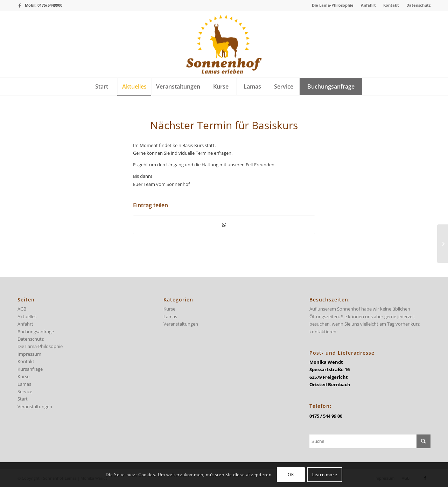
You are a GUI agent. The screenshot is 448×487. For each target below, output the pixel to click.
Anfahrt (368, 5)
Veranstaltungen (35, 406)
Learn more (325, 475)
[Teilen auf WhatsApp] (224, 225)
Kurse (23, 376)
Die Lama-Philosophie (333, 5)
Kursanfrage (30, 369)
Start (23, 399)
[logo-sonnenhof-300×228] (224, 44)
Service (25, 391)
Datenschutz (418, 5)
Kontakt (391, 5)
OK (291, 475)
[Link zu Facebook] (20, 5)
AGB (22, 309)
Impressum (29, 354)
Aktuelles (27, 316)
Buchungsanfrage (36, 332)
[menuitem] (333, 5)
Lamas (24, 384)
